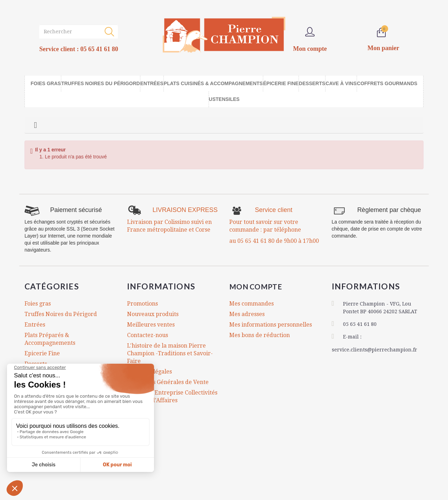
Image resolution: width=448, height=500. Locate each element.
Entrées (35, 325)
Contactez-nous (148, 335)
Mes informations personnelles (271, 325)
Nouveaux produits (153, 314)
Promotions (142, 304)
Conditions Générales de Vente (168, 382)
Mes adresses (247, 314)
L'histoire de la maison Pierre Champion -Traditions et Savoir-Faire (170, 353)
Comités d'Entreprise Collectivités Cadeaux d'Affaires (172, 396)
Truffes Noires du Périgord (61, 314)
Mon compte (260, 286)
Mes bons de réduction (260, 335)
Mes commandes (251, 304)
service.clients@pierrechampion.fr (374, 349)
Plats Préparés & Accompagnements (50, 339)
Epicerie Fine (42, 353)
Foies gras (38, 304)
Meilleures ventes (151, 325)
